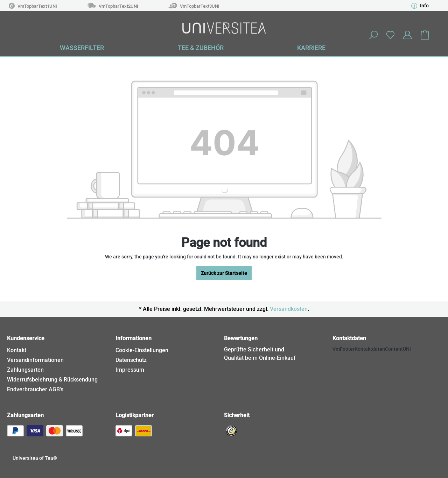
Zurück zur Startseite (224, 273)
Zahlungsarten (25, 370)
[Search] (373, 35)
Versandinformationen (35, 360)
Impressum (130, 370)
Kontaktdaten (349, 338)
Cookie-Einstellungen (142, 350)
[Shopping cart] (425, 35)
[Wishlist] (390, 35)
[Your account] (407, 35)
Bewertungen (241, 338)
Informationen (134, 338)
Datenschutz (131, 360)
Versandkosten (289, 309)
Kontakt (17, 350)
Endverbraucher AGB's (35, 389)
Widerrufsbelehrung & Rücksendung (52, 380)
